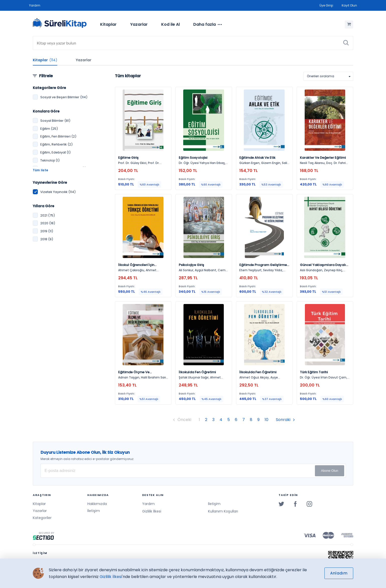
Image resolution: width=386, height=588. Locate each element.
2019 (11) (47, 231)
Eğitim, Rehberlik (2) (56, 144)
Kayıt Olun (349, 5)
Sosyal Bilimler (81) (55, 121)
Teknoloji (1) (50, 160)
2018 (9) (47, 239)
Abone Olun (330, 471)
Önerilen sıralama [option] (321, 76)
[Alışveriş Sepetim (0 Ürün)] (349, 24)
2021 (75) (48, 215)
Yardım (35, 5)
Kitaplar (108, 24)
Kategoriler (42, 518)
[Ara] (346, 43)
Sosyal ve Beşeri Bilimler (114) (64, 97)
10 (266, 420)
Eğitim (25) (49, 129)
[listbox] (328, 76)
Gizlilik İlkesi (152, 511)
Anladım (339, 573)
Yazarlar (139, 24)
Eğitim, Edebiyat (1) (55, 152)
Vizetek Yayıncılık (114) (58, 192)
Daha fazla (208, 24)
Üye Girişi (326, 5)
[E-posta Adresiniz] (193, 471)
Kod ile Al (170, 24)
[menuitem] (108, 24)
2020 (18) (48, 223)
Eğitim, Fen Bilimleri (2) (58, 136)
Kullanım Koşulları (223, 511)
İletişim (94, 511)
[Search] (193, 43)
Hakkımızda (97, 504)
